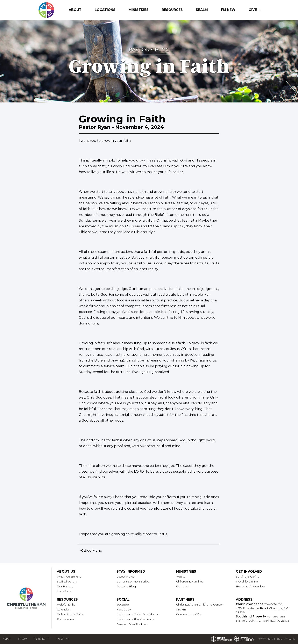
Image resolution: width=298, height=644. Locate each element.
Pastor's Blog (126, 586)
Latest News (125, 577)
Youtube (123, 604)
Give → (255, 10)
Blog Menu (91, 551)
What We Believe (69, 577)
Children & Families (190, 581)
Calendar (63, 609)
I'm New (228, 10)
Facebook (124, 609)
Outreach (183, 586)
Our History (65, 586)
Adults (181, 577)
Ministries (139, 10)
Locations (105, 10)
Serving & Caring (248, 577)
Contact (42, 639)
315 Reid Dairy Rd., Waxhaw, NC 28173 (262, 621)
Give (7, 639)
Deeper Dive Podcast (132, 624)
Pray (23, 639)
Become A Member (250, 586)
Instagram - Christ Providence (138, 614)
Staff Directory (67, 581)
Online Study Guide (70, 614)
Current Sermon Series (133, 581)
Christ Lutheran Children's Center (200, 604)
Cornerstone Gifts (189, 614)
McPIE (181, 609)
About (75, 10)
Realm (202, 10)
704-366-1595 (273, 604)
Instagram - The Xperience (135, 619)
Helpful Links (66, 604)
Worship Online (247, 581)
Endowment (66, 619)
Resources (172, 10)
